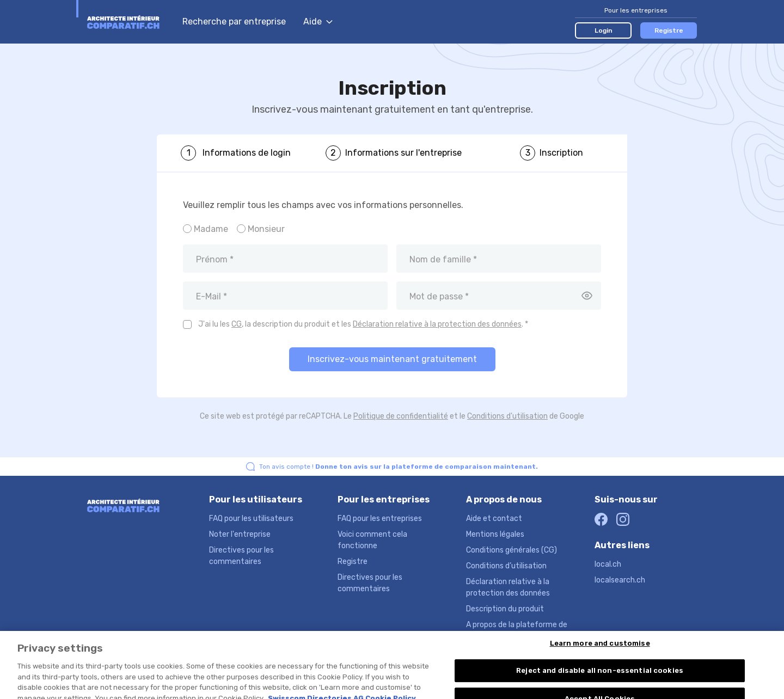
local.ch (608, 564)
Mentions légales (495, 534)
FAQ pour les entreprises (380, 519)
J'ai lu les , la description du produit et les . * (363, 324)
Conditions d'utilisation (507, 416)
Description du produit (505, 609)
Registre (669, 30)
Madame (211, 229)
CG (237, 324)
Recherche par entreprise (234, 22)
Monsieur (266, 229)
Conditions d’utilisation (506, 566)
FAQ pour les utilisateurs (251, 519)
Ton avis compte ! (399, 467)
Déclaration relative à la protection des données (437, 324)
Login (604, 30)
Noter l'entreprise (240, 534)
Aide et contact (494, 519)
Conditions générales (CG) (512, 550)
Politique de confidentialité (401, 416)
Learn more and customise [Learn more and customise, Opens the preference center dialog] (600, 662)
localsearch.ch (620, 580)
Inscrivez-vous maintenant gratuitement (392, 359)
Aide (318, 22)
